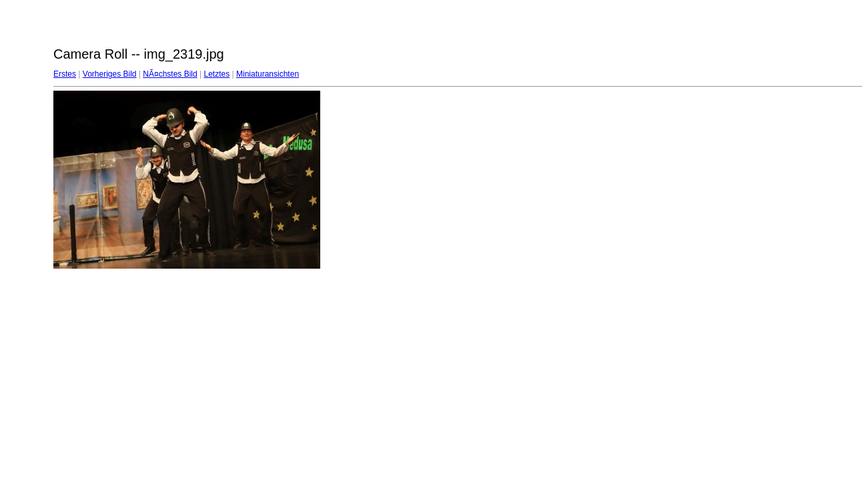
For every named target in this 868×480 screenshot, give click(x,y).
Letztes (217, 74)
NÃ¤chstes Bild (170, 74)
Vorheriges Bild (110, 74)
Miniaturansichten (268, 74)
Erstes (65, 74)
